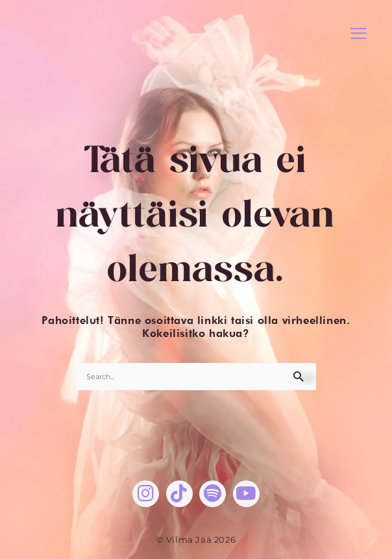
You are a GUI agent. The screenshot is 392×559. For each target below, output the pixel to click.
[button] (359, 34)
